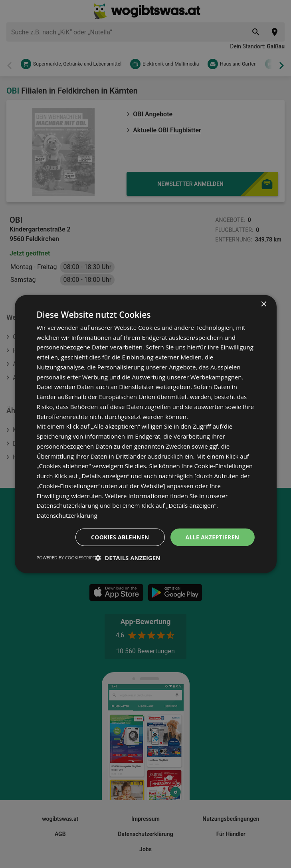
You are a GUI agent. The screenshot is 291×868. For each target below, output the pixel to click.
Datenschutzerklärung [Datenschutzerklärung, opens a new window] (67, 515)
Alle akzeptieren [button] (212, 537)
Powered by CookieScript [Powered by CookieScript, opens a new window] (66, 558)
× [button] (264, 304)
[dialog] (145, 434)
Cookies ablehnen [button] (120, 537)
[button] (128, 558)
